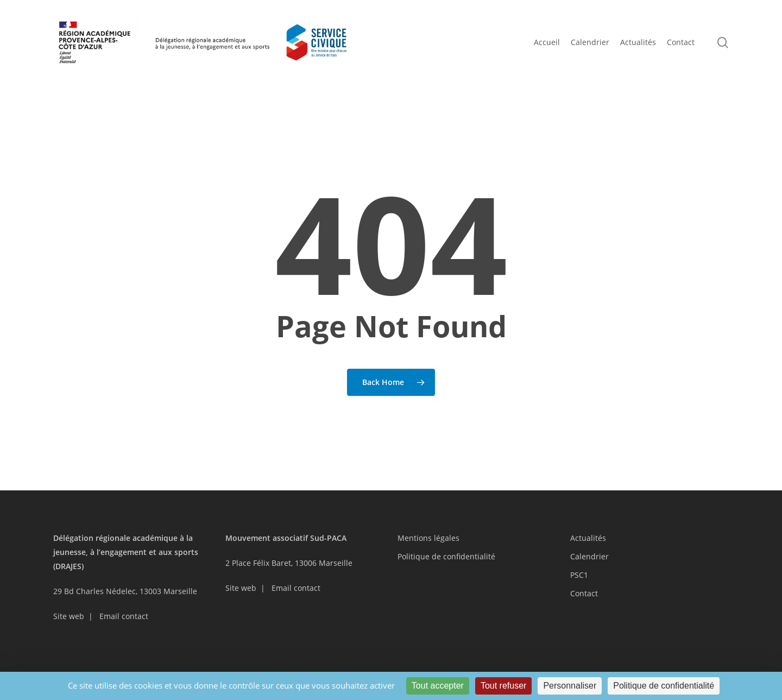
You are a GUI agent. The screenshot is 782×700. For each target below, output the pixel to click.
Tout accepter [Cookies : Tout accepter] (438, 686)
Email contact (124, 616)
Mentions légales (428, 538)
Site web (69, 616)
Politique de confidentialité (446, 556)
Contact (584, 593)
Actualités (588, 538)
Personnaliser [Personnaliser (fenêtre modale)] (570, 686)
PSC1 (579, 575)
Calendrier (589, 556)
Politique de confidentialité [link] (664, 686)
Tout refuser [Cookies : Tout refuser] (503, 686)
